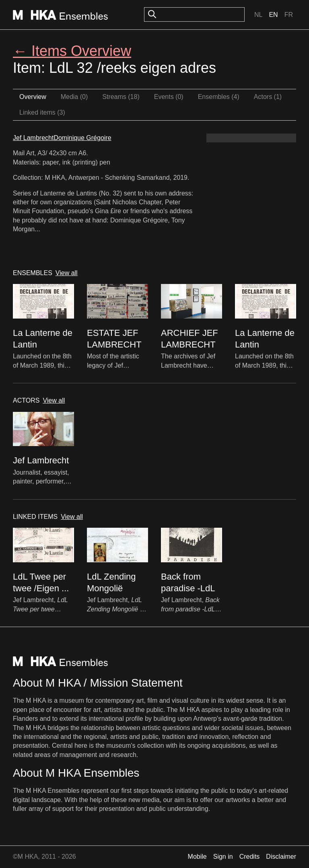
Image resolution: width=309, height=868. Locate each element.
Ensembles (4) (219, 97)
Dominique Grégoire (82, 138)
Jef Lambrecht (33, 138)
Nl (258, 15)
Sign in (223, 857)
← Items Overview (72, 51)
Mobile (197, 857)
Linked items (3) (42, 112)
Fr (289, 15)
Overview (33, 97)
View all (67, 273)
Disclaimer (281, 857)
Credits (250, 857)
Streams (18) (121, 97)
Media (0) (74, 97)
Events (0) (169, 97)
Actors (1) (268, 97)
